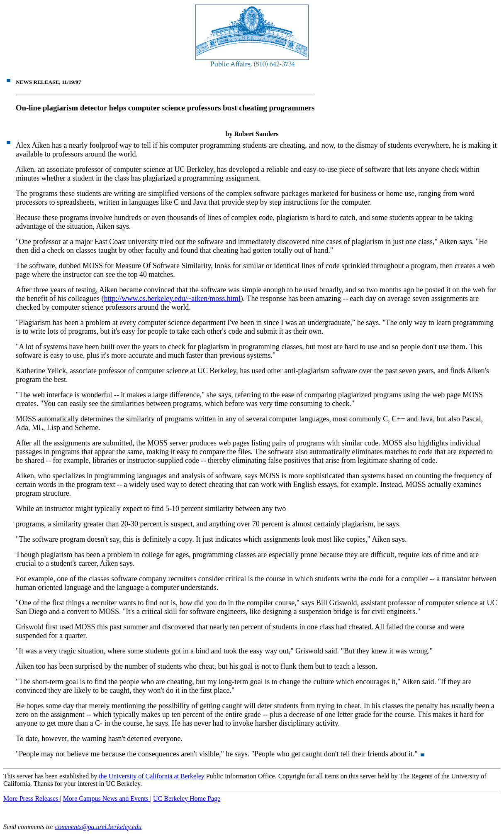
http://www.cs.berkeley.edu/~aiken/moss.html (172, 298)
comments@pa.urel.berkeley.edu (98, 827)
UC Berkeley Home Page (187, 799)
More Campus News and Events (107, 799)
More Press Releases (32, 799)
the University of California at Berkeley (152, 776)
